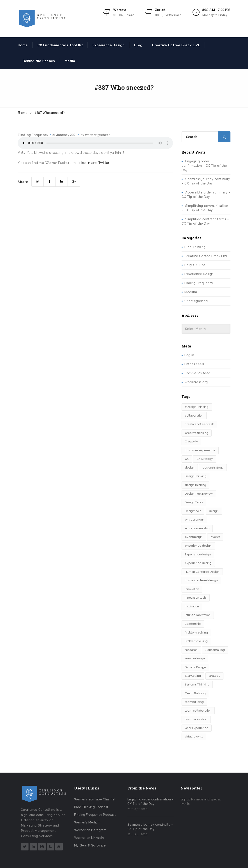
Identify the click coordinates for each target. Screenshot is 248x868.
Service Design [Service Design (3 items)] (195, 667)
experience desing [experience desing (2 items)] (198, 563)
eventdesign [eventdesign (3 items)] (194, 537)
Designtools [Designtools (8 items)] (193, 511)
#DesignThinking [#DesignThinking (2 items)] (197, 407)
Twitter (104, 163)
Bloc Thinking (195, 247)
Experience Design (109, 45)
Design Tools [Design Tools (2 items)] (194, 502)
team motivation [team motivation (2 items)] (196, 719)
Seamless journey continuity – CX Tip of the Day (150, 827)
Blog (138, 45)
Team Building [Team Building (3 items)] (195, 693)
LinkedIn (83, 163)
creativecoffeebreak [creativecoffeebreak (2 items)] (199, 424)
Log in (189, 355)
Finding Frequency (33, 135)
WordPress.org (196, 382)
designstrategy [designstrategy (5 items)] (213, 468)
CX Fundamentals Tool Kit (60, 45)
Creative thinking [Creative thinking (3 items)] (197, 433)
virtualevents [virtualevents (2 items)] (194, 736)
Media (70, 61)
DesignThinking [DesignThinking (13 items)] (196, 476)
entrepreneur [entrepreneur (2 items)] (194, 520)
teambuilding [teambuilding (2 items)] (194, 702)
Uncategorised (196, 301)
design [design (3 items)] (190, 468)
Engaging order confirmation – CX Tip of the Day (204, 166)
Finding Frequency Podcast (95, 815)
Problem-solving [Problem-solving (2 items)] (196, 633)
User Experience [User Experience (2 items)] (197, 728)
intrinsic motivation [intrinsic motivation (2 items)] (198, 615)
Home (23, 45)
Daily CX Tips (195, 265)
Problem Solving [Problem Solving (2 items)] (196, 641)
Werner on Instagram (90, 830)
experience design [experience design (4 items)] (198, 546)
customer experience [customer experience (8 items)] (200, 450)
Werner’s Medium (87, 822)
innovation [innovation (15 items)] (192, 589)
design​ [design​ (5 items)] (214, 511)
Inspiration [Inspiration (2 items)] (192, 606)
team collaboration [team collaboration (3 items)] (198, 711)
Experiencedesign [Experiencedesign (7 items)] (198, 554)
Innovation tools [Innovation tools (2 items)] (196, 598)
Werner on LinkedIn (89, 838)
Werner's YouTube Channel (95, 799)
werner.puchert (97, 135)
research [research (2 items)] (191, 650)
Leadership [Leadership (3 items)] (193, 624)
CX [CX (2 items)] (187, 459)
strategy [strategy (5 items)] (214, 676)
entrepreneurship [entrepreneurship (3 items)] (197, 528)
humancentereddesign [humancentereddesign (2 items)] (201, 580)
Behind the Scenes (39, 61)
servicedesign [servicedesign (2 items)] (195, 658)
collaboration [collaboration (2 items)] (194, 416)
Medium (191, 292)
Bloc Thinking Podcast (91, 807)
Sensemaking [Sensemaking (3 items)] (215, 650)
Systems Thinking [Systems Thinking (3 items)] (197, 685)
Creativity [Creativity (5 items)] (191, 441)
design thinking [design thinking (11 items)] (195, 485)
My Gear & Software (90, 845)
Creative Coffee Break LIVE (176, 45)
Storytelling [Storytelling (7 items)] (193, 676)
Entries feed (194, 364)
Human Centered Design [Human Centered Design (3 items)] (202, 572)
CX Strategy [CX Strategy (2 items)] (205, 459)
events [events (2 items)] (215, 537)
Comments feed (197, 373)
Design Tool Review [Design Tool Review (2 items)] (199, 494)
